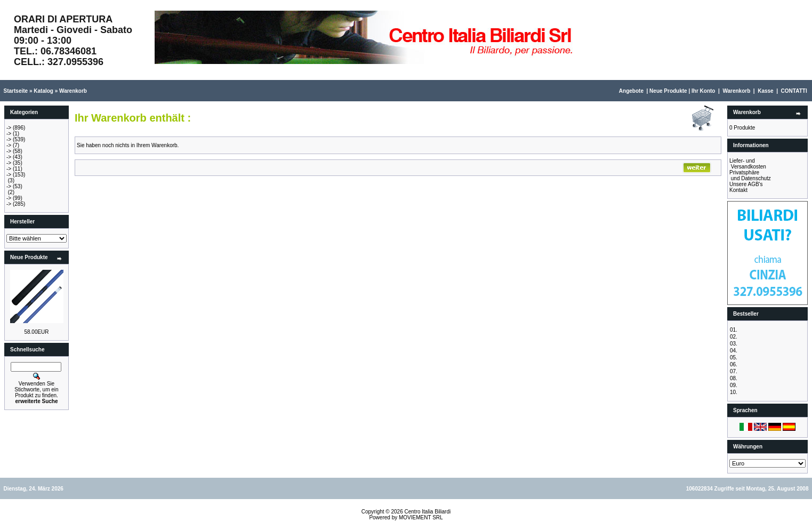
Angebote (631, 91)
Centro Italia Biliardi (428, 512)
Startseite (16, 91)
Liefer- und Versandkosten (748, 164)
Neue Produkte (668, 91)
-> (9, 128)
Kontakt (738, 190)
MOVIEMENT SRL (421, 517)
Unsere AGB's (746, 184)
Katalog (43, 91)
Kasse (765, 91)
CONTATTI (794, 91)
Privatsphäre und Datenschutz (750, 175)
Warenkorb (73, 91)
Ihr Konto (703, 91)
